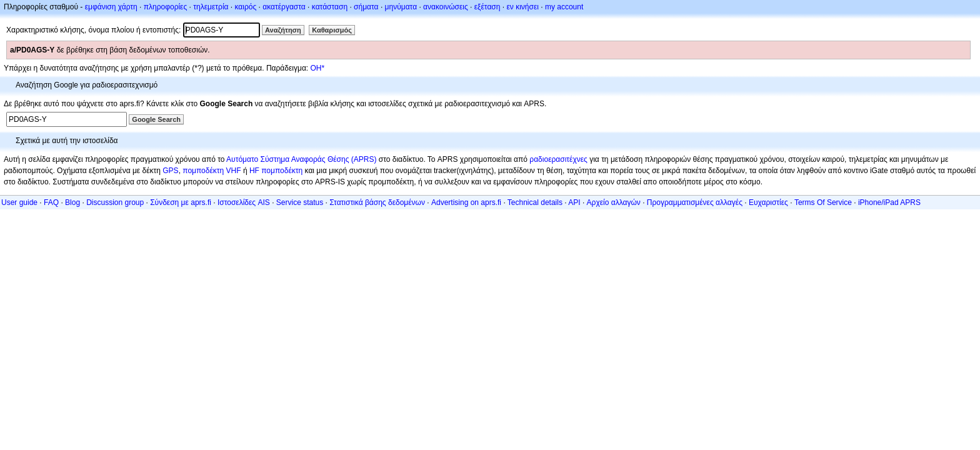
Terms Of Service (823, 202)
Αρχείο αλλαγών (614, 202)
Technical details (535, 202)
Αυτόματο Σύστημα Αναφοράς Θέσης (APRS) (301, 159)
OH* (317, 68)
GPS (170, 171)
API (574, 202)
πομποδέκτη (282, 171)
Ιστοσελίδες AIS (244, 202)
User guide (19, 202)
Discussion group (115, 202)
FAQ (51, 202)
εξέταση (487, 7)
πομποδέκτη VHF (212, 171)
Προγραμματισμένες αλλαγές (695, 202)
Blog (72, 202)
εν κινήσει (522, 7)
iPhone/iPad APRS (889, 202)
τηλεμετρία (211, 7)
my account (564, 7)
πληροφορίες (166, 7)
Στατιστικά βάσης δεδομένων (377, 202)
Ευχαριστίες (768, 202)
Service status (300, 202)
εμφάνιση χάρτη (111, 7)
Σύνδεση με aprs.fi (181, 202)
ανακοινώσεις (446, 7)
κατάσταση (330, 7)
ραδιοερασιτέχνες (558, 159)
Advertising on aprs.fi (466, 202)
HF (254, 171)
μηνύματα (401, 7)
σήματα (366, 7)
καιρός (246, 7)
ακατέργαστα (284, 7)
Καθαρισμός (332, 30)
